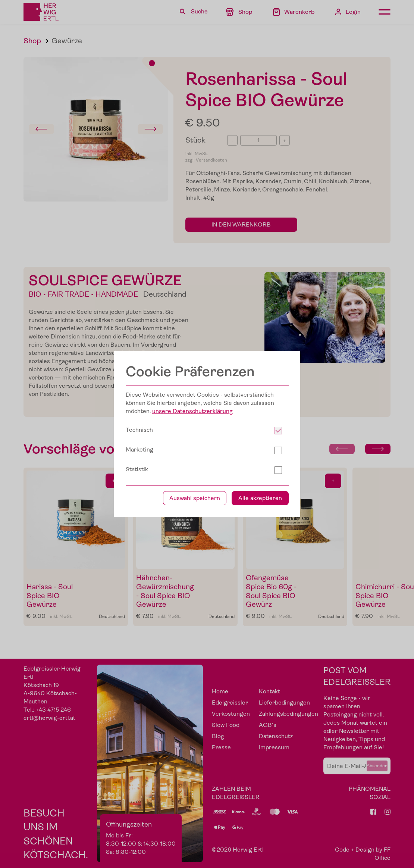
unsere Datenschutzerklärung (192, 411)
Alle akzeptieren (260, 498)
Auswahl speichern (195, 498)
